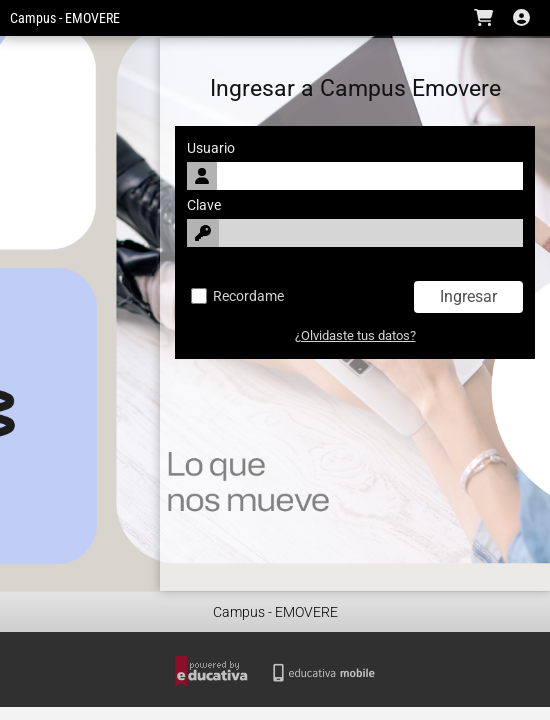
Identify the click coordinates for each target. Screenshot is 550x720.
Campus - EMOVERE (65, 18)
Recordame (237, 296)
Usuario (211, 148)
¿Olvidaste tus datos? (355, 335)
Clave (204, 205)
